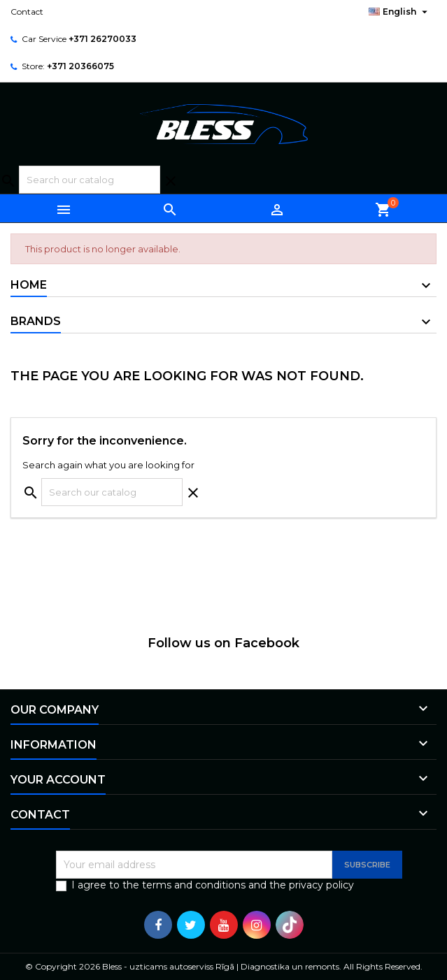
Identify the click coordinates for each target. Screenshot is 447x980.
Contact (27, 12)
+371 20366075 (80, 66)
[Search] (90, 180)
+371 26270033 (102, 39)
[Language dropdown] (400, 12)
